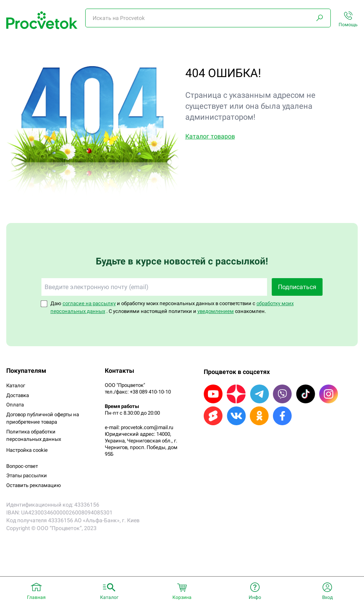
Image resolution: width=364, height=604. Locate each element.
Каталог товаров (210, 136)
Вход (327, 597)
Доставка (18, 395)
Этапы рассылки (27, 475)
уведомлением (216, 311)
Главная (36, 597)
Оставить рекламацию (34, 485)
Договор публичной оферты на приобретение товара (43, 418)
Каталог (16, 386)
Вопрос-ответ (22, 466)
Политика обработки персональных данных (34, 436)
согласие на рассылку (89, 303)
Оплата (15, 405)
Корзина (182, 597)
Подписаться (297, 287)
